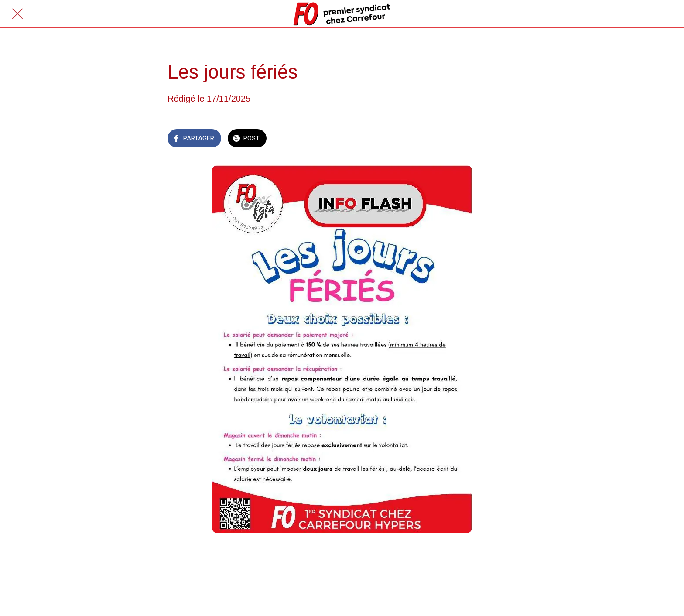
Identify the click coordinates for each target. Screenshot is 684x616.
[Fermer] (17, 14)
